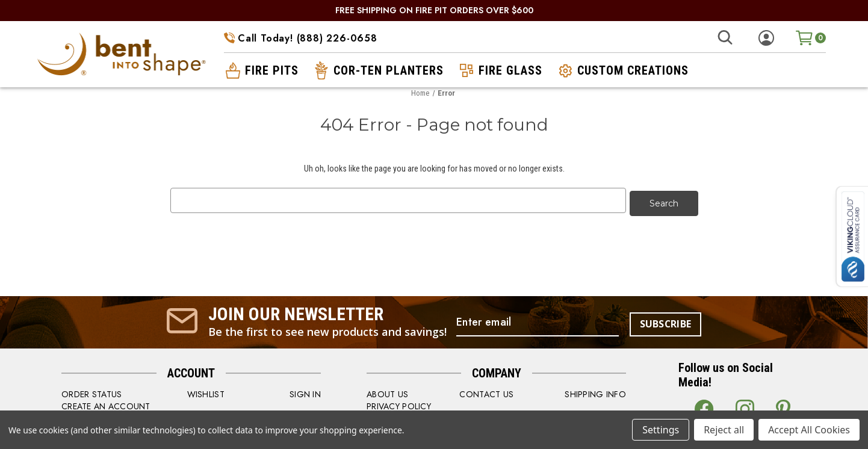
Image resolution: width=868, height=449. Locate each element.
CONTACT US (486, 391)
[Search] (724, 38)
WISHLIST (206, 391)
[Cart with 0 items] (811, 38)
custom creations (622, 70)
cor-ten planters (378, 70)
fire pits (261, 70)
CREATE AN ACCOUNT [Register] (106, 403)
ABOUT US (387, 391)
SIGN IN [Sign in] (305, 391)
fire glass (500, 70)
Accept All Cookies (809, 430)
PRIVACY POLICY (399, 403)
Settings (661, 430)
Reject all (724, 430)
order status (91, 391)
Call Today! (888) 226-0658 (301, 38)
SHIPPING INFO (595, 391)
